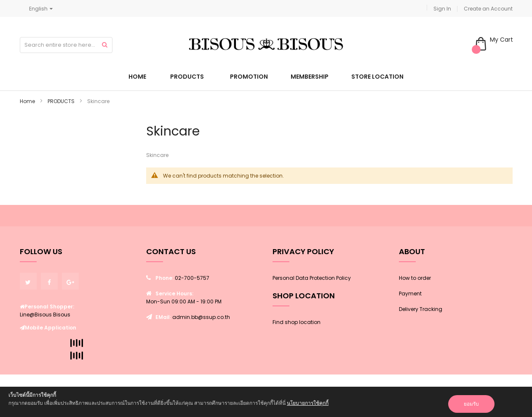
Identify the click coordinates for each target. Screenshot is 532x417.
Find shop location (297, 322)
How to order (415, 278)
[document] (266, 402)
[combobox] (66, 45)
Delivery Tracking (421, 309)
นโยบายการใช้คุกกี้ (308, 403)
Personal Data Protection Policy (312, 278)
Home (28, 101)
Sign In (442, 9)
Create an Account (488, 9)
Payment (410, 293)
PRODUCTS (62, 101)
